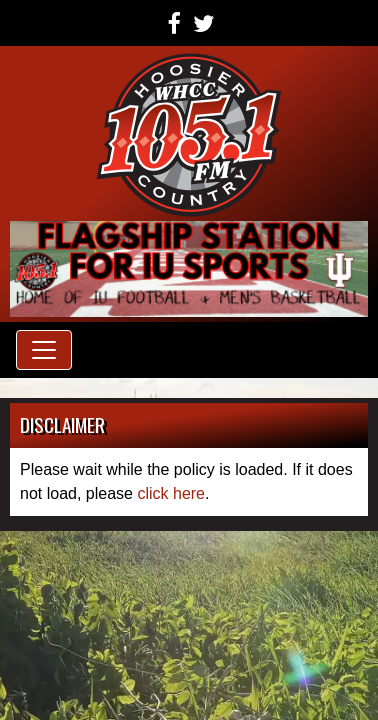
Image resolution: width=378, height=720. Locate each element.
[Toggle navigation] (44, 350)
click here (171, 493)
